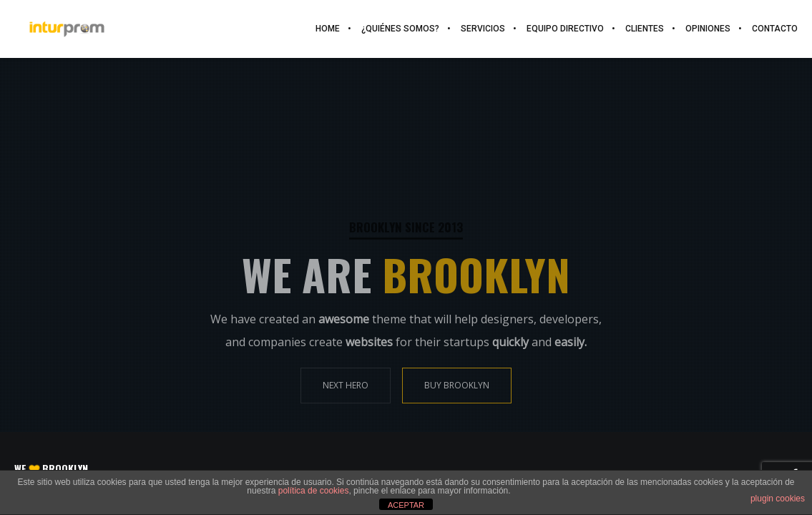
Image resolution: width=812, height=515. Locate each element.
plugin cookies (778, 499)
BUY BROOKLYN (457, 385)
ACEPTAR (406, 505)
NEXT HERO (346, 385)
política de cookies (314, 491)
